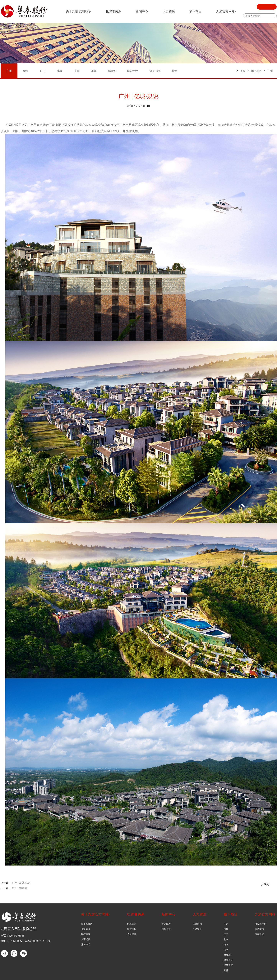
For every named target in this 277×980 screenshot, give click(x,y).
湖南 (226, 950)
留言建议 (259, 934)
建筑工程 (228, 965)
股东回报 (132, 929)
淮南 (226, 945)
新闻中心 (142, 11)
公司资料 (132, 934)
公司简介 (86, 929)
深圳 (226, 929)
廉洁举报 (259, 929)
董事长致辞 (87, 924)
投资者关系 (113, 11)
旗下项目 (196, 11)
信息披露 (132, 924)
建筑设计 (228, 960)
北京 (226, 939)
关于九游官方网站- (78, 11)
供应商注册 (261, 924)
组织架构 (86, 934)
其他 (226, 970)
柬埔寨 (227, 955)
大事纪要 (86, 939)
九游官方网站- (226, 11)
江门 (226, 934)
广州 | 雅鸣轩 (20, 888)
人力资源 (169, 11)
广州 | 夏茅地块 (21, 883)
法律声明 (86, 945)
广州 (270, 71)
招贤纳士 (197, 929)
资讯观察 (166, 924)
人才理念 (197, 924)
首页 (243, 71)
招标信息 (166, 929)
